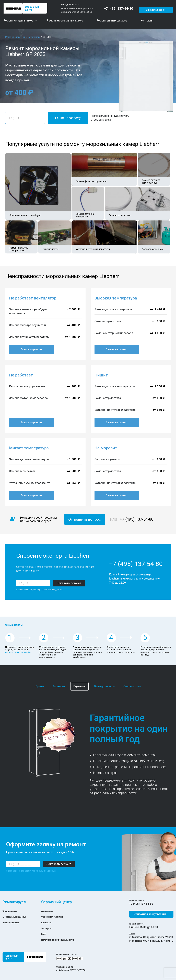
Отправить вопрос (85, 519)
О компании (49, 911)
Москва (73, 5)
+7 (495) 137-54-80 (119, 9)
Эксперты (48, 928)
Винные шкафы (13, 922)
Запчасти (59, 686)
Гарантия (79, 686)
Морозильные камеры (17, 917)
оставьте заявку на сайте (18, 652)
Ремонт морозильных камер (22, 37)
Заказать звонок (155, 8)
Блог (44, 934)
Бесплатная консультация (149, 914)
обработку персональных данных (46, 590)
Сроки (40, 686)
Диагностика (132, 686)
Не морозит (106, 448)
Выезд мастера (104, 686)
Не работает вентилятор (33, 298)
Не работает (21, 375)
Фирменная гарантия (55, 917)
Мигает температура (29, 448)
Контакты (48, 922)
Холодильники (12, 911)
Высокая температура (116, 298)
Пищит (101, 375)
